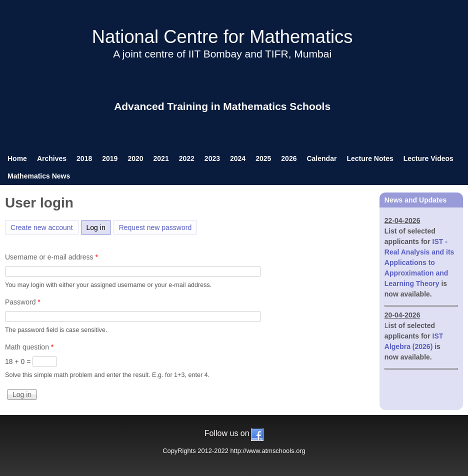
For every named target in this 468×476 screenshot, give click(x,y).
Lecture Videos (428, 158)
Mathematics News (39, 176)
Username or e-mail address (51, 257)
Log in (99, 226)
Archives (52, 158)
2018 (84, 158)
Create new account (42, 227)
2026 (289, 158)
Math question (29, 347)
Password (23, 302)
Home (17, 158)
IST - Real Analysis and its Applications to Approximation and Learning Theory (419, 262)
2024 (238, 158)
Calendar (321, 158)
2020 (135, 158)
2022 (187, 158)
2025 (263, 158)
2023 (212, 158)
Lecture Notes (370, 158)
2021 (161, 158)
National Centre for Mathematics (222, 37)
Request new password (155, 227)
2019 (110, 158)
